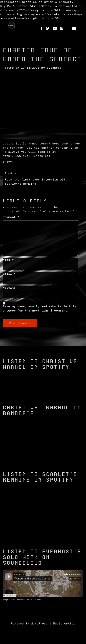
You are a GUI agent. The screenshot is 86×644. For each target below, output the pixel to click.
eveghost (54, 68)
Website (9, 288)
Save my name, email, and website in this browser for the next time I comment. (39, 309)
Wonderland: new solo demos (28, 600)
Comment (11, 217)
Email (9, 274)
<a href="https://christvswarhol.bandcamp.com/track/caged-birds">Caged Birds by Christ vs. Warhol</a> (43, 457)
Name (8, 260)
